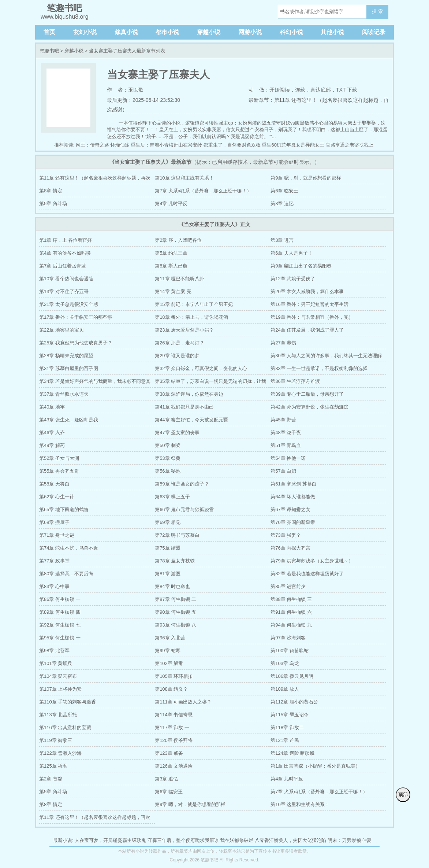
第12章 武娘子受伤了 (293, 279)
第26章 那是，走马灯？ (180, 343)
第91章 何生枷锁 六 (291, 612)
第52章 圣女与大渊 (59, 458)
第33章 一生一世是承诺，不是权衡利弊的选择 (319, 368)
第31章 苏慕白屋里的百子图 (69, 368)
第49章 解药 (52, 445)
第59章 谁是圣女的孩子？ (182, 484)
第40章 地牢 (52, 407)
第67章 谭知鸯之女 (290, 509)
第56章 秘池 (168, 471)
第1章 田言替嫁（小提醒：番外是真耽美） (315, 766)
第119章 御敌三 (56, 740)
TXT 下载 (347, 90)
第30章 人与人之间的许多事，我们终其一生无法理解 (326, 356)
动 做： (259, 90)
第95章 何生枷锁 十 (60, 638)
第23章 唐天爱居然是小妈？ (184, 330)
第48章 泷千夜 (286, 433)
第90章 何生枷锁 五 (176, 612)
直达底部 (321, 90)
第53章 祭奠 (168, 458)
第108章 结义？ (171, 689)
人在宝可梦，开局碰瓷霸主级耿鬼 (110, 840)
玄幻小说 (85, 32)
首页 (49, 32)
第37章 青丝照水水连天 (64, 394)
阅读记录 (374, 32)
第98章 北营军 (54, 651)
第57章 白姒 (283, 471)
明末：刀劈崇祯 (344, 840)
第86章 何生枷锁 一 (60, 599)
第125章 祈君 (53, 766)
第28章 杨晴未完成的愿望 (66, 356)
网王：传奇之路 (92, 145)
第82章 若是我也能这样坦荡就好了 (307, 574)
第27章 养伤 (283, 343)
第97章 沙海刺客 (288, 638)
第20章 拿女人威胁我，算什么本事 (307, 291)
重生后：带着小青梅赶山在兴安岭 (166, 145)
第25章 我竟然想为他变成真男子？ (76, 343)
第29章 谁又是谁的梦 (177, 356)
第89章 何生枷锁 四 (60, 612)
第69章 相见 (168, 522)
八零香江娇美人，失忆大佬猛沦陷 (290, 840)
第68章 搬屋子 (54, 522)
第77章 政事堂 (54, 561)
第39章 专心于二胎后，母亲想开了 (307, 394)
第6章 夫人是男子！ (292, 253)
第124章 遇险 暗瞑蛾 (292, 753)
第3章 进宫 (282, 240)
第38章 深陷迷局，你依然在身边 (189, 394)
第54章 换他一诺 (288, 458)
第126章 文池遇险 (174, 766)
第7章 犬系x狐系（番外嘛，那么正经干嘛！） (203, 191)
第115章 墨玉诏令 (289, 715)
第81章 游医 (168, 574)
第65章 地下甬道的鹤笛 (64, 509)
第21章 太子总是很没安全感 (69, 304)
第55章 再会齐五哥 (59, 471)
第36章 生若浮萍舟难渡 (295, 381)
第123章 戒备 (169, 753)
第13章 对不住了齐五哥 (64, 291)
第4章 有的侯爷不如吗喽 (65, 253)
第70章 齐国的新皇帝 (293, 522)
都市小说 (167, 32)
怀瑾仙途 (120, 145)
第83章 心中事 (54, 586)
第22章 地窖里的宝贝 (61, 330)
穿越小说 (209, 32)
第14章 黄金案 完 (173, 291)
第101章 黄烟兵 (56, 663)
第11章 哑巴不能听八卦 (180, 279)
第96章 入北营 (170, 638)
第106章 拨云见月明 (292, 676)
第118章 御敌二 (287, 727)
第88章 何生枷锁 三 (291, 599)
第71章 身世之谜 (57, 535)
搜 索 (377, 11)
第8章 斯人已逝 (171, 266)
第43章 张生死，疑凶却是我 (69, 420)
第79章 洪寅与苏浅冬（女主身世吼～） (312, 561)
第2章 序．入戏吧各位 (178, 240)
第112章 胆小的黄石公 (294, 702)
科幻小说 (291, 32)
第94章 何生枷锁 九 (291, 625)
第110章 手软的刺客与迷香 (68, 702)
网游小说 (250, 32)
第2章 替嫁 (51, 779)
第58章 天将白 (54, 484)
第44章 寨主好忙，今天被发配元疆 (191, 420)
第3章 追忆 (282, 204)
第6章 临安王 (284, 191)
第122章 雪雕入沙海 (60, 753)
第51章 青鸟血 (286, 445)
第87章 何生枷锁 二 (176, 599)
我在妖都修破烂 (237, 840)
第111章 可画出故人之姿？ (183, 702)
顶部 (403, 795)
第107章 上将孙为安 (60, 689)
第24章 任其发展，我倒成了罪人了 (307, 330)
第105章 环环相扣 (174, 676)
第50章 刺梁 (168, 445)
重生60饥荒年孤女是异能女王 (293, 145)
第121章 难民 (285, 740)
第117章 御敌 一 (172, 727)
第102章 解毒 (169, 663)
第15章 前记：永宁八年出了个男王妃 (194, 304)
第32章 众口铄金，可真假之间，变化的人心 (201, 368)
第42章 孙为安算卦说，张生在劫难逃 (309, 407)
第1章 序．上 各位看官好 (66, 240)
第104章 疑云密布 (58, 676)
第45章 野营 (283, 420)
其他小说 (332, 32)
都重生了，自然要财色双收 (232, 145)
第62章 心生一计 (57, 497)
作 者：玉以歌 (125, 90)
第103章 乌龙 (285, 663)
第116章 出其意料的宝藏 (65, 727)
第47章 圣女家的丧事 (177, 433)
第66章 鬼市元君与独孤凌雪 (184, 509)
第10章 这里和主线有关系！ (184, 178)
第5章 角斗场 (53, 204)
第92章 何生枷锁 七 (60, 625)
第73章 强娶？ (286, 535)
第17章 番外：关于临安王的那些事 (76, 317)
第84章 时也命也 (172, 586)
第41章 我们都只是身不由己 (184, 407)
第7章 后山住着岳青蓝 (63, 266)
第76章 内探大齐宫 (290, 548)
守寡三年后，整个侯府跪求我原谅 (183, 840)
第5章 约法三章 (171, 253)
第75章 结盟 (168, 548)
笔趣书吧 (49, 51)
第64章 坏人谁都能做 (293, 497)
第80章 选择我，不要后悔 (66, 574)
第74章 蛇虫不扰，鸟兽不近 (69, 548)
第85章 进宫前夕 (288, 586)
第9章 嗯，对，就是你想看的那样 (306, 178)
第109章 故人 (285, 689)
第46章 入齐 (52, 433)
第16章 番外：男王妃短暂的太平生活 (309, 304)
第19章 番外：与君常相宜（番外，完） (312, 317)
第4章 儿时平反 (171, 204)
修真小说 (126, 32)
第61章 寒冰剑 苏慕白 (294, 484)
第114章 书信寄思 (174, 715)
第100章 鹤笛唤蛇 (289, 651)
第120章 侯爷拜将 (174, 740)
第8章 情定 (51, 191)
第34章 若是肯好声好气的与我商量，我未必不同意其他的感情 (95, 383)
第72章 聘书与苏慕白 (177, 535)
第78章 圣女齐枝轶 (175, 561)
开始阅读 (280, 90)
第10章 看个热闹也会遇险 (66, 279)
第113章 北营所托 (58, 715)
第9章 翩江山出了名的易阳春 (301, 266)
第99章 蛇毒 (168, 651)
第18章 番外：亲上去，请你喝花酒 (191, 317)
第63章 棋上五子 (172, 497)
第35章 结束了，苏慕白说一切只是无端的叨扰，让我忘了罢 (210, 383)
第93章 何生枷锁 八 (176, 625)
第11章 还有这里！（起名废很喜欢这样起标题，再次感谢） (95, 180)
